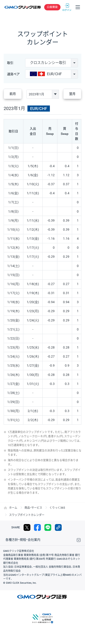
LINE (48, 527)
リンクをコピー (58, 527)
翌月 (72, 94)
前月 (13, 94)
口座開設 (52, 7)
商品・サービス (33, 508)
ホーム (13, 508)
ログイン (67, 7)
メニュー (78, 7)
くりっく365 (57, 508)
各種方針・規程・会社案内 (23, 540)
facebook (37, 527)
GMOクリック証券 (23, 7)
